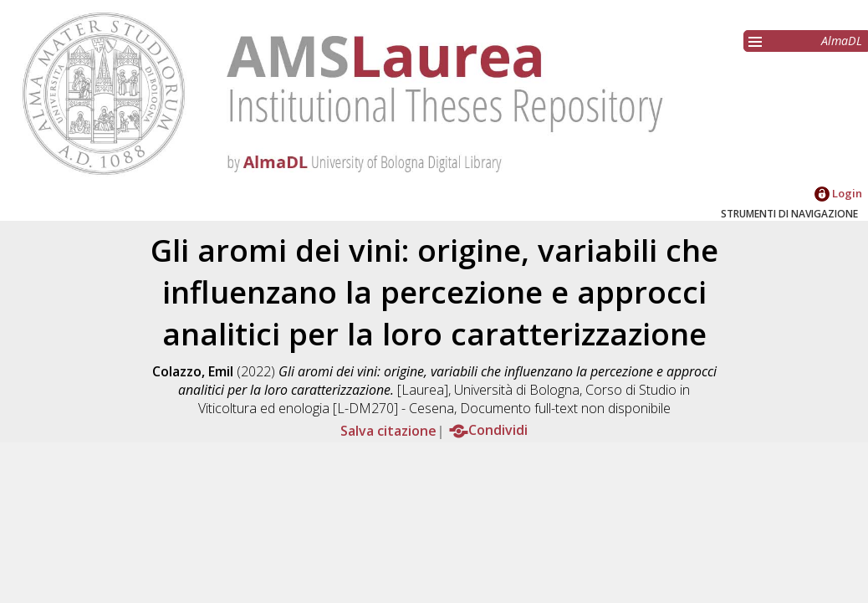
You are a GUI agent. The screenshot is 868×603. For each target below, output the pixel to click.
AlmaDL (842, 41)
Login (838, 193)
